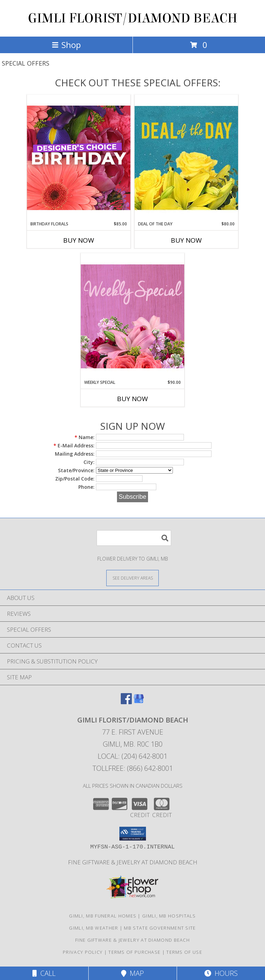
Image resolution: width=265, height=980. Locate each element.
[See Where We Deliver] (132, 578)
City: (89, 462)
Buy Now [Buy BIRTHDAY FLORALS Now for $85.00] (79, 240)
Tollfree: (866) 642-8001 (133, 768)
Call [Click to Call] (44, 973)
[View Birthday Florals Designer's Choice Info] (79, 158)
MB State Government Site (160, 928)
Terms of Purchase (134, 952)
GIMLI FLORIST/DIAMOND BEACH (133, 18)
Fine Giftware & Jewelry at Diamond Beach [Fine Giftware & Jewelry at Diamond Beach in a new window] (133, 862)
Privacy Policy (83, 952)
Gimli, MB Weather (94, 928)
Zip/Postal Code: (75, 479)
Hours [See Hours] (221, 973)
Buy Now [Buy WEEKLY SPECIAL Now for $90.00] (132, 399)
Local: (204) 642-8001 (132, 756)
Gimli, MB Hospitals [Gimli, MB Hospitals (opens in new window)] (169, 916)
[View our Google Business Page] (139, 702)
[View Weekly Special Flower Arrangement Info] (132, 316)
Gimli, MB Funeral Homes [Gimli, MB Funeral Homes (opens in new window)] (103, 916)
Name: (85, 437)
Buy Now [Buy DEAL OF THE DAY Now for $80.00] (186, 240)
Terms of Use (184, 952)
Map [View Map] (132, 973)
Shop (66, 45)
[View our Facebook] (126, 702)
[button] (133, 834)
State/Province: (76, 470)
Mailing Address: (75, 454)
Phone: (86, 487)
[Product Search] (134, 538)
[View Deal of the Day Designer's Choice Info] (186, 158)
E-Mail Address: (74, 445)
